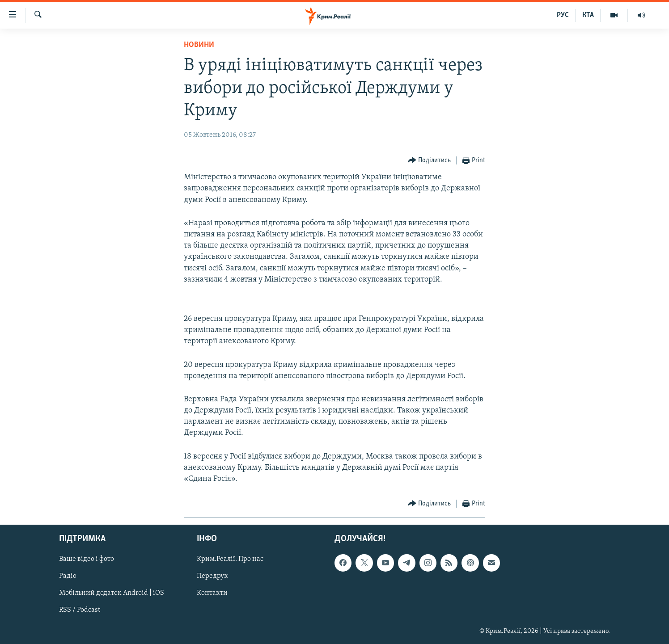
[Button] (430, 161)
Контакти (212, 593)
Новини (199, 45)
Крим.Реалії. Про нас (230, 560)
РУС (563, 15)
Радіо (68, 577)
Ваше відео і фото (87, 560)
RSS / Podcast (80, 610)
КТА (588, 15)
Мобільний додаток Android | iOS (112, 593)
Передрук (212, 577)
